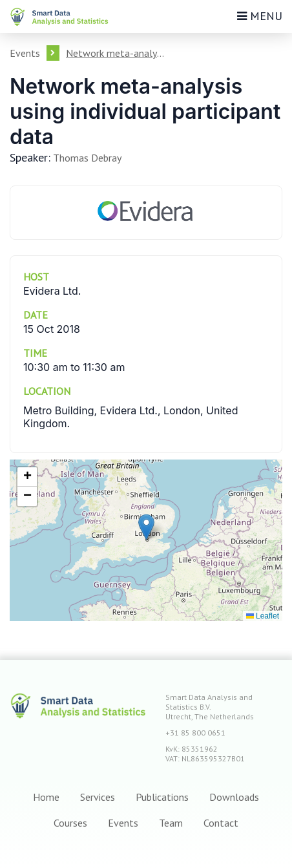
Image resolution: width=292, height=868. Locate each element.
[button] (146, 527)
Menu (260, 16)
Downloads (234, 797)
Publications (162, 797)
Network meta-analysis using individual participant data (117, 53)
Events (25, 53)
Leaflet (263, 616)
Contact (221, 823)
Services (98, 797)
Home (46, 797)
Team (171, 823)
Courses (70, 823)
